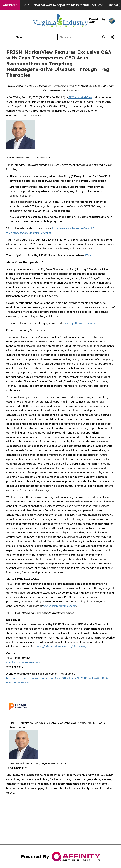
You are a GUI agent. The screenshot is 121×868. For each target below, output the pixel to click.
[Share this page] (112, 37)
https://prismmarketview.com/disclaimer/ (61, 646)
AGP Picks (10, 5)
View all (113, 5)
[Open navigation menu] (14, 37)
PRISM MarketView (80, 97)
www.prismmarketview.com (60, 606)
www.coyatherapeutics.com (79, 323)
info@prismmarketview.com (23, 662)
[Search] (79, 37)
